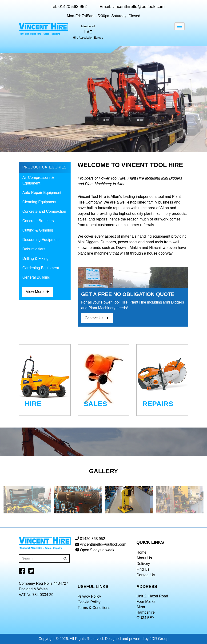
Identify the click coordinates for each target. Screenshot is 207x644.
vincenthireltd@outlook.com (138, 7)
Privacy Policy (89, 596)
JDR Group (159, 639)
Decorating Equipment (41, 240)
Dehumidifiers (34, 249)
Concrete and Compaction (44, 211)
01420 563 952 (73, 7)
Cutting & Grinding (38, 230)
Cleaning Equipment (39, 202)
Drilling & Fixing (35, 258)
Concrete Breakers (38, 221)
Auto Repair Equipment (42, 193)
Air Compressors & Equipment (38, 180)
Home (141, 552)
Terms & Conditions (94, 608)
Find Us (143, 569)
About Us (144, 558)
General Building (36, 277)
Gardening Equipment (41, 268)
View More (35, 292)
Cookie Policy (89, 602)
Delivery (143, 564)
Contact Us (94, 318)
